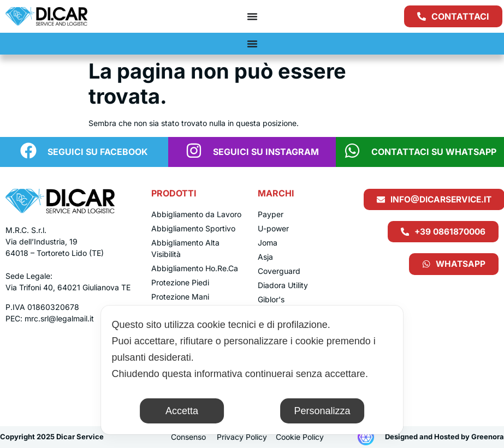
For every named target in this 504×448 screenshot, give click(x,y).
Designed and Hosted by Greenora (444, 437)
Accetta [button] (182, 411)
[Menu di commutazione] (252, 16)
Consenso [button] (188, 437)
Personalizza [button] (322, 411)
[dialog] (252, 370)
